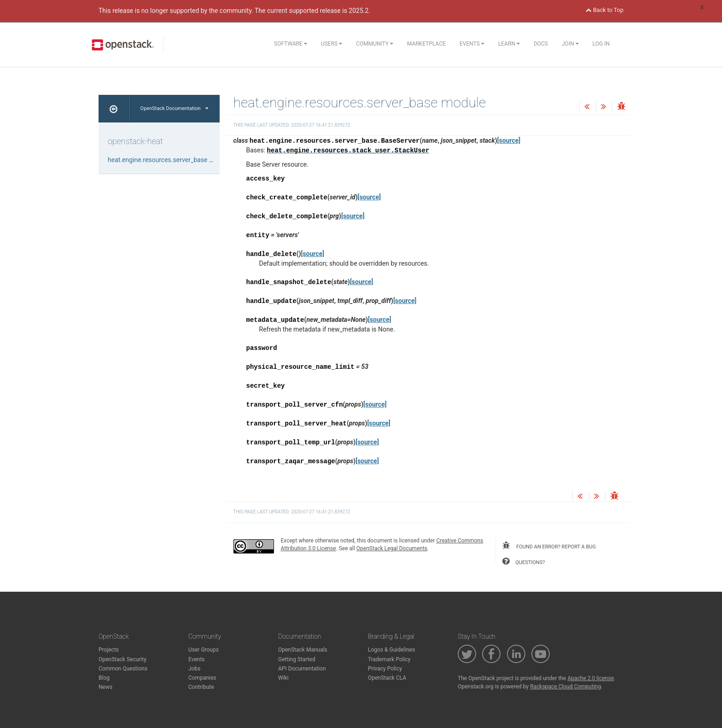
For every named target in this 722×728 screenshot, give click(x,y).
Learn (509, 44)
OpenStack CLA (387, 678)
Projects (109, 650)
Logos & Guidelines (391, 650)
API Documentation (302, 669)
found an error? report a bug (549, 546)
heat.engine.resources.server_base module (169, 160)
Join (570, 44)
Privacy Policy (385, 669)
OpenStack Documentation (174, 108)
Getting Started (297, 659)
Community (375, 44)
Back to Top (605, 10)
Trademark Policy (389, 659)
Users (332, 44)
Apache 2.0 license (591, 678)
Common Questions (123, 669)
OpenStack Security (122, 659)
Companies (202, 678)
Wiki (283, 678)
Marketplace (426, 44)
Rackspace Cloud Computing (565, 687)
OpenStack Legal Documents (392, 548)
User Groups (204, 650)
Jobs (194, 669)
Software (291, 44)
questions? (524, 561)
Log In (601, 44)
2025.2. (359, 11)
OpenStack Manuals (303, 650)
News (105, 687)
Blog (104, 678)
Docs (541, 44)
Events (472, 44)
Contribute (201, 687)
